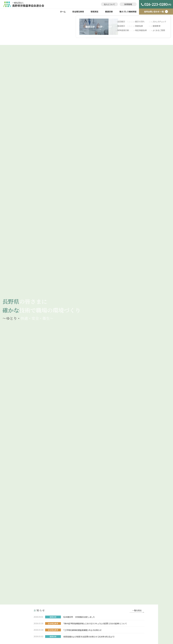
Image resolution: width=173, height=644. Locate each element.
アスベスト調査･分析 (73, 553)
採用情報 (128, 4)
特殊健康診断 (95, 553)
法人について (109, 4)
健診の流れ (95, 558)
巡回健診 (94, 545)
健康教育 (94, 575)
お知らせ (54, 531)
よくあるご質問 (96, 580)
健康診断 (109, 12)
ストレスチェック (96, 571)
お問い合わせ (104, 531)
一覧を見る (137, 54)
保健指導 (94, 562)
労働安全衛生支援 (72, 549)
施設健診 (94, 549)
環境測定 (95, 12)
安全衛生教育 (78, 12)
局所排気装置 (71, 562)
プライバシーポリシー (126, 531)
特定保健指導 (95, 566)
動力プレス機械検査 (128, 12)
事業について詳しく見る (43, 160)
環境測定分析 (71, 558)
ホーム (63, 12)
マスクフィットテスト (73, 566)
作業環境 (69, 545)
